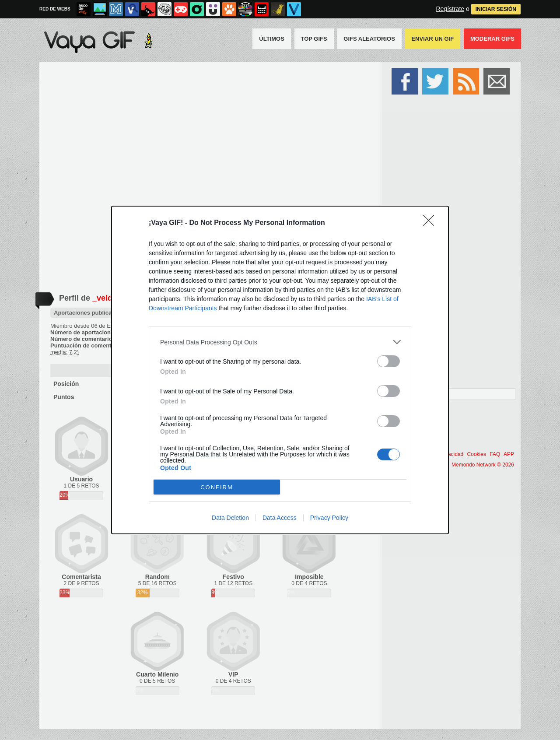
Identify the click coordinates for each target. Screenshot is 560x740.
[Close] (431, 223)
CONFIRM (217, 487)
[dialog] (280, 370)
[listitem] (280, 342)
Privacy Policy (329, 518)
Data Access (280, 518)
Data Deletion (230, 518)
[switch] (388, 361)
